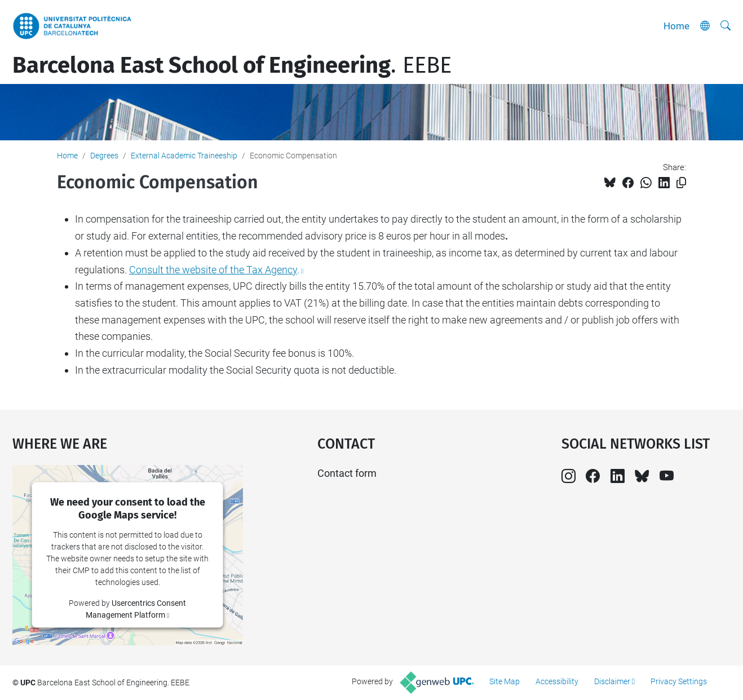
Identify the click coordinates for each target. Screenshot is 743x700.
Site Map (505, 681)
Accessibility (557, 681)
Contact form (347, 473)
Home (676, 26)
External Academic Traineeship (184, 156)
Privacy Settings (679, 681)
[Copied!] (681, 183)
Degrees (104, 156)
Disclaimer (612, 681)
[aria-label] (726, 26)
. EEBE (232, 65)
